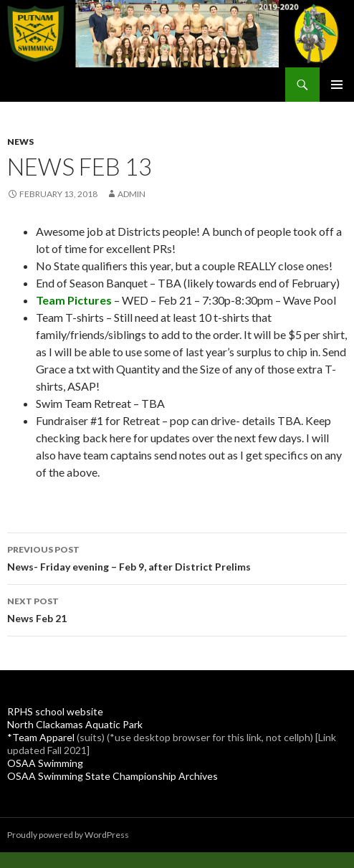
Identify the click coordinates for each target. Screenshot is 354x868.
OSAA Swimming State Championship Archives (113, 776)
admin (131, 194)
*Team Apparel (41, 737)
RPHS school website (55, 711)
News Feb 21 (177, 609)
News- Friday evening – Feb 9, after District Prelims (177, 557)
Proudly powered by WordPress (68, 835)
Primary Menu (337, 85)
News (20, 142)
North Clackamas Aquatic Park (75, 724)
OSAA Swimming (45, 763)
